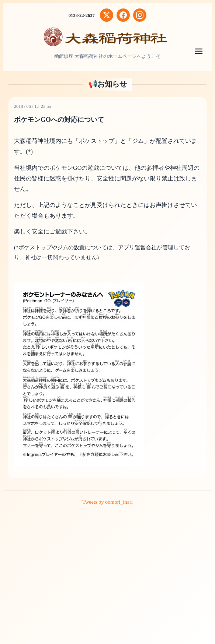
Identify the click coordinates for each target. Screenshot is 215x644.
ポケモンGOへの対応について (61, 119)
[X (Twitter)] (107, 15)
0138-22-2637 (82, 15)
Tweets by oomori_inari (107, 502)
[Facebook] (124, 15)
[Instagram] (141, 15)
